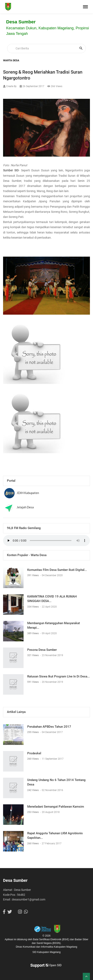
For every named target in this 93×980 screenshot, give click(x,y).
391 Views (33, 575)
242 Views (33, 790)
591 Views (33, 682)
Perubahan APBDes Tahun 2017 (49, 727)
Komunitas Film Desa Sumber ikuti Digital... (57, 570)
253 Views (33, 812)
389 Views (33, 633)
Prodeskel (34, 753)
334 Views (33, 607)
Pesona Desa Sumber (42, 650)
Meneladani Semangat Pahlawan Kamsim (56, 807)
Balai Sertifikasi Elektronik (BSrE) (52, 939)
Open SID (54, 965)
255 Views (33, 732)
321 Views (33, 655)
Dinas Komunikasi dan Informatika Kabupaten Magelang (46, 947)
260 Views (33, 759)
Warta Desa (11, 60)
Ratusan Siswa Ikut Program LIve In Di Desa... (58, 676)
